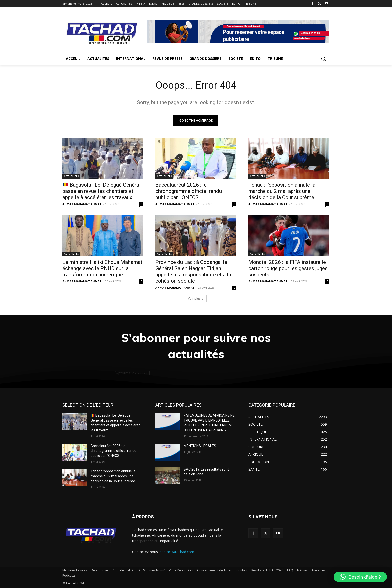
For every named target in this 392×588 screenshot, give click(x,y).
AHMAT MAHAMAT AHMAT (82, 204)
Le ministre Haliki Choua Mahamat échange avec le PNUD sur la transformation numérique (102, 268)
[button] (323, 59)
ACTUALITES (71, 176)
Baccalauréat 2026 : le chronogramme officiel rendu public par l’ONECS (189, 191)
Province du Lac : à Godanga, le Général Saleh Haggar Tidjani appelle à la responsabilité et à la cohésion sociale (193, 271)
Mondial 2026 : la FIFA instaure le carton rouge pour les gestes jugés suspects (288, 268)
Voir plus (196, 299)
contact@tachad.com (177, 552)
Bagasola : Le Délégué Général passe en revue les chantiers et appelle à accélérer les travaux (102, 191)
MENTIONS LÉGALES (200, 446)
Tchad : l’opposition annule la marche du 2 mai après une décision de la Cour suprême (282, 191)
